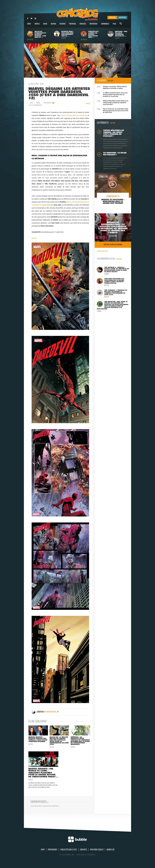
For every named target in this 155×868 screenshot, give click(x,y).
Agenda (53, 25)
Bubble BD (111, 855)
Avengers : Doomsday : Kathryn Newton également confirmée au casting (112, 87)
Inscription (122, 18)
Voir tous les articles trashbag (113, 245)
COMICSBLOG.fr (102, 251)
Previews (73, 25)
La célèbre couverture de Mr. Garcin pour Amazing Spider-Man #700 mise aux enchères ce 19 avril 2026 (112, 94)
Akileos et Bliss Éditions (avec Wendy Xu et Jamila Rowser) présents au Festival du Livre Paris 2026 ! (113, 102)
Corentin (38, 712)
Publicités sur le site (69, 855)
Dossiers (83, 25)
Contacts (83, 855)
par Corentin (49, 103)
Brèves (37, 25)
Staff (43, 855)
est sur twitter (51, 712)
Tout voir (110, 81)
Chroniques (105, 25)
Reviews (63, 25)
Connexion (112, 18)
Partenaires (53, 855)
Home (29, 25)
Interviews (94, 25)
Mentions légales (97, 855)
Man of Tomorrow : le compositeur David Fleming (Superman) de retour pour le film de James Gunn (113, 110)
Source (34, 238)
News (45, 25)
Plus (114, 25)
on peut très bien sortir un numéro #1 (74, 115)
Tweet (88, 103)
